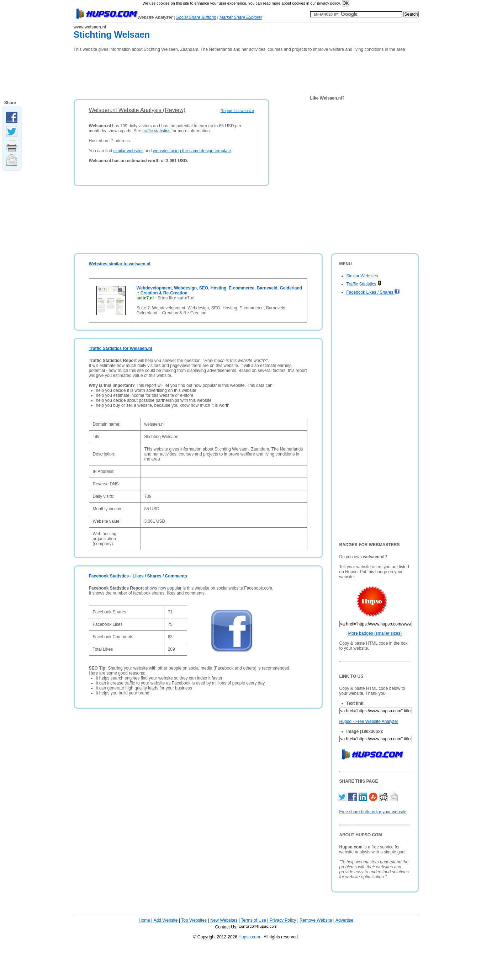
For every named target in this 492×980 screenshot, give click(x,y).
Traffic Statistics (364, 284)
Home (144, 920)
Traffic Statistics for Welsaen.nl (121, 348)
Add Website (166, 920)
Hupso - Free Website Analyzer (369, 721)
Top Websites (194, 920)
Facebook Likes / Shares (373, 292)
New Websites (224, 920)
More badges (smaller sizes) (375, 633)
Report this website (237, 111)
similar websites (128, 151)
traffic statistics (156, 131)
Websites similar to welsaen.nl (120, 264)
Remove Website (316, 920)
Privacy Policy (283, 920)
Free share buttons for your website (373, 812)
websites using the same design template (192, 151)
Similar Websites (362, 276)
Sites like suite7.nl (176, 298)
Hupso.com (249, 937)
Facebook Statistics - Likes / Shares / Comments (138, 576)
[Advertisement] (203, 73)
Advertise (344, 920)
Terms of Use (253, 920)
